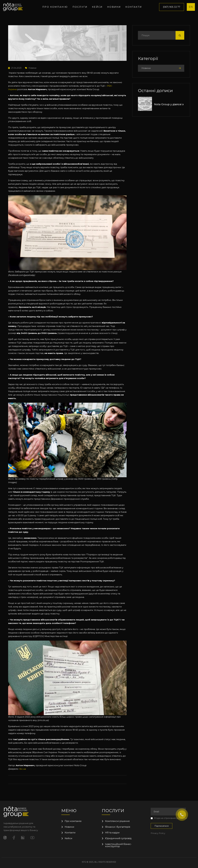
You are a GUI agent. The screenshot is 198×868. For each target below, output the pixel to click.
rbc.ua (22, 769)
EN (191, 7)
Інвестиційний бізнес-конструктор (118, 845)
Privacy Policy (158, 833)
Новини (114, 7)
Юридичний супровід (118, 838)
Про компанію (55, 7)
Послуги (80, 7)
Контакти (134, 7)
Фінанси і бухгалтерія (118, 827)
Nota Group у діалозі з (169, 104)
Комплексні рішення (117, 821)
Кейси (97, 7)
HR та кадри (112, 833)
